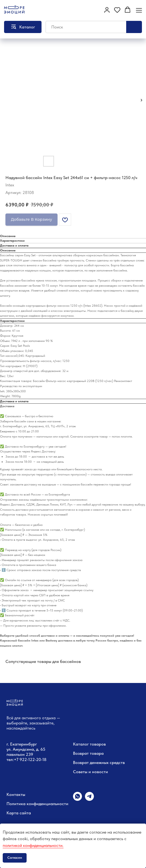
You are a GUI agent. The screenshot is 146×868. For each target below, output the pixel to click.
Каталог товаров (89, 744)
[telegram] (89, 799)
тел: (10, 759)
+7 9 (18, 759)
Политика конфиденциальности (37, 804)
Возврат (81, 762)
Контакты (16, 794)
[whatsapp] (77, 799)
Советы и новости (91, 772)
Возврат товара (88, 753)
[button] (107, 10)
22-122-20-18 (34, 759)
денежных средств (107, 762)
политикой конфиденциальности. (33, 845)
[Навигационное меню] (139, 10)
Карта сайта (19, 813)
